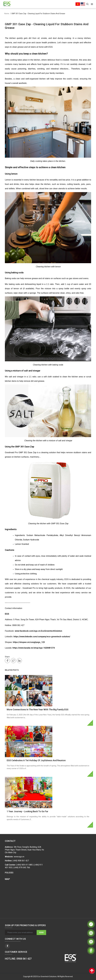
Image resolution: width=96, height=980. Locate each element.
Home (7, 14)
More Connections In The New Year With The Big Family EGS (38, 709)
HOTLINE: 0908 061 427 (18, 959)
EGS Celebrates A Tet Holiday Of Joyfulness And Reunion (36, 760)
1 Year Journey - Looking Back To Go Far (27, 811)
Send (41, 933)
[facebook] (7, 946)
